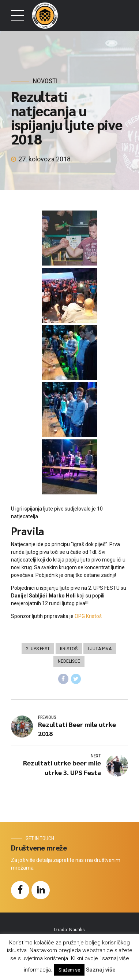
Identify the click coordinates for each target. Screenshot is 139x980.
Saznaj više (101, 970)
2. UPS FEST (38, 649)
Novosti (45, 81)
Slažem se (69, 970)
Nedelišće (69, 661)
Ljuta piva (100, 649)
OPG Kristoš (88, 616)
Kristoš (69, 649)
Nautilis (77, 930)
